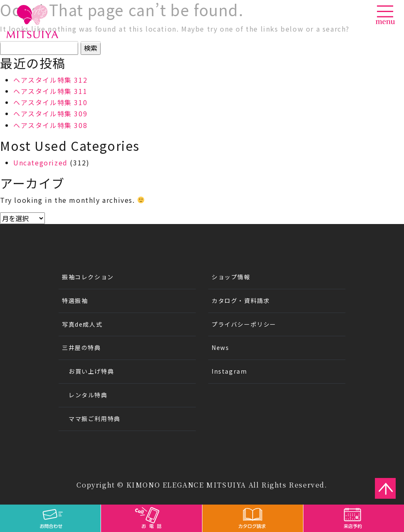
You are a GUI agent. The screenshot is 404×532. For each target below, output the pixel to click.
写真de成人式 (82, 324)
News (220, 347)
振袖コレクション (88, 277)
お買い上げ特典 (91, 371)
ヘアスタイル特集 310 (50, 102)
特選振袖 (75, 300)
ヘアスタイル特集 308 (50, 125)
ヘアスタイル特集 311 (50, 91)
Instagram (229, 371)
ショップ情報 (231, 277)
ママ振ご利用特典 (95, 419)
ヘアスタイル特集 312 (50, 80)
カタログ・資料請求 (241, 300)
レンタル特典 (88, 395)
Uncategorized (41, 163)
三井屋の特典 (81, 347)
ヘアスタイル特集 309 (50, 113)
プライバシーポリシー (244, 324)
